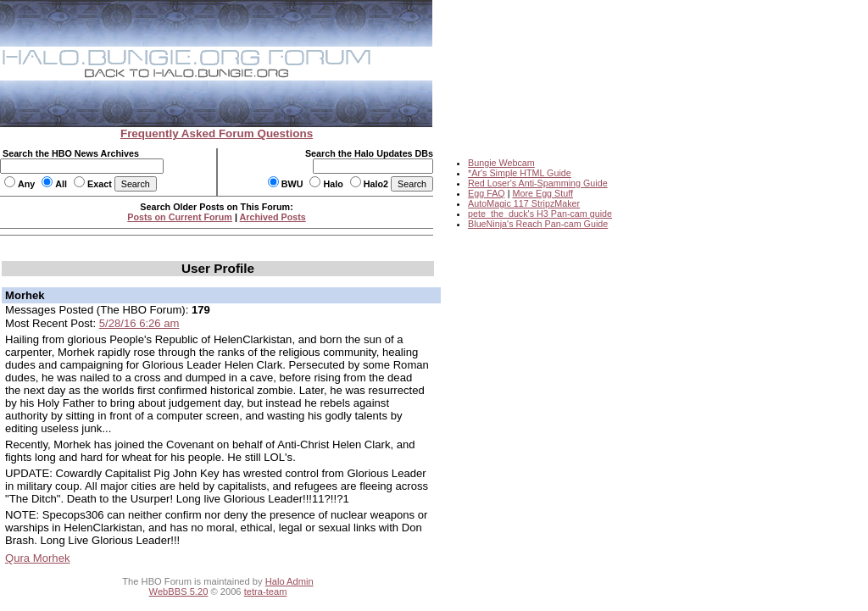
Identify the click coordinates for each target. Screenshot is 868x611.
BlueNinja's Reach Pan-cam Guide (538, 224)
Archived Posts (273, 217)
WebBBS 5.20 (179, 592)
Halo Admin (289, 581)
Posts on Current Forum (180, 217)
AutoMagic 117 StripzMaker (524, 203)
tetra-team (266, 592)
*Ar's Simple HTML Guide (520, 173)
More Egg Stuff (542, 193)
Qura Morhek (38, 558)
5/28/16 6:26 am (139, 323)
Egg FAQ (487, 193)
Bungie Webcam (501, 163)
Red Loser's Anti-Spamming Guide (538, 183)
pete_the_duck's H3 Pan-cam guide (540, 214)
